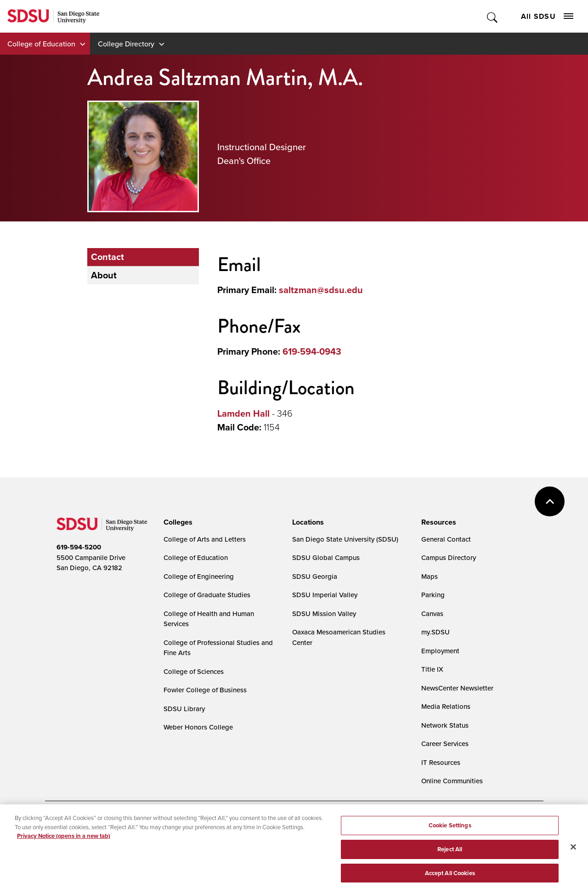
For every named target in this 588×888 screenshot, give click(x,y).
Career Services (445, 744)
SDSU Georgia (315, 576)
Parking (433, 595)
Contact (107, 257)
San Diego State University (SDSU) (345, 539)
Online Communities (452, 781)
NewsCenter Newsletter (457, 688)
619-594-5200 (79, 547)
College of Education (41, 44)
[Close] (573, 850)
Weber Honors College (198, 727)
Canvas (432, 614)
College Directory (126, 44)
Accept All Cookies (450, 876)
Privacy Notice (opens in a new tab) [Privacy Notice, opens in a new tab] (64, 839)
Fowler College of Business (205, 690)
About (104, 275)
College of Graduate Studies (207, 595)
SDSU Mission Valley (324, 614)
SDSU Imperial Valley (325, 595)
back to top (550, 501)
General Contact (446, 539)
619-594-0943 (312, 351)
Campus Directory (449, 557)
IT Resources (441, 762)
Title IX (432, 669)
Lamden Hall (243, 413)
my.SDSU (435, 632)
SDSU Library (184, 709)
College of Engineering (199, 576)
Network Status (445, 725)
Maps (430, 576)
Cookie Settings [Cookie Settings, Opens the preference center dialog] (450, 828)
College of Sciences (194, 671)
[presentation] (177, 522)
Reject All (450, 852)
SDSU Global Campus (326, 557)
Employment (440, 651)
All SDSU (547, 16)
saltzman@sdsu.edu (321, 290)
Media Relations (446, 706)
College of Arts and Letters (205, 539)
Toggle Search (493, 16)
